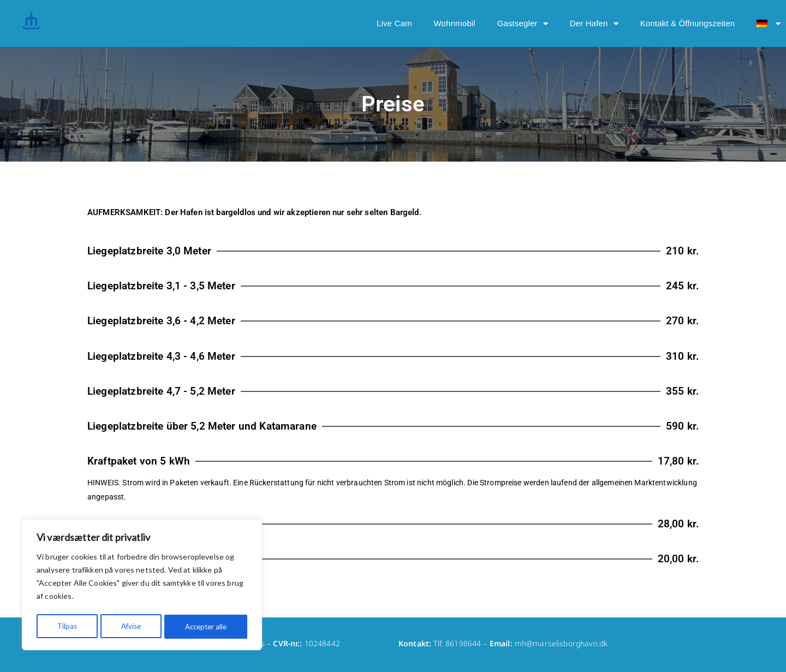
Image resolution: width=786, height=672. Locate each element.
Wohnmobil (455, 23)
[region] (142, 586)
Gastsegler (523, 24)
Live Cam (394, 23)
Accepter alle (206, 626)
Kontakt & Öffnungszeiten (687, 23)
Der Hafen (594, 24)
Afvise (130, 626)
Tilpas (66, 626)
